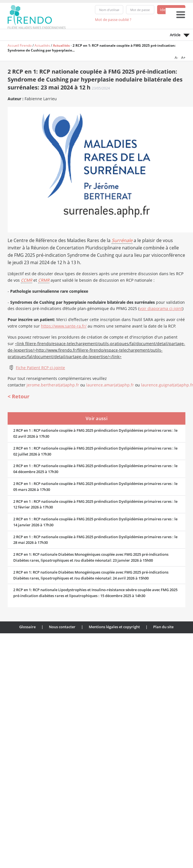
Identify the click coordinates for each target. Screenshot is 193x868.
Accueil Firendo (20, 45)
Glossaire (27, 627)
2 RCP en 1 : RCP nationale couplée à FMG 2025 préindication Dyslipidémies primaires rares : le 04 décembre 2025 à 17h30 (95, 469)
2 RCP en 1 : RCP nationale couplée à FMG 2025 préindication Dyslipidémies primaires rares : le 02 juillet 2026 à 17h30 (95, 451)
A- (176, 57)
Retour (21, 396)
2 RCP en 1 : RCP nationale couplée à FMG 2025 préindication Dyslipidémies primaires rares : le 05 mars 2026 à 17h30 (95, 487)
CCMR (27, 280)
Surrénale (122, 240)
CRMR (44, 280)
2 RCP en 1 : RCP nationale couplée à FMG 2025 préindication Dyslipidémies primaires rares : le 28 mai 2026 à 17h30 (95, 540)
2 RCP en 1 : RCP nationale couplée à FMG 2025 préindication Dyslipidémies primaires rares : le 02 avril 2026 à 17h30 (95, 433)
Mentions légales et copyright (114, 627)
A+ (183, 57)
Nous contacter (62, 627)
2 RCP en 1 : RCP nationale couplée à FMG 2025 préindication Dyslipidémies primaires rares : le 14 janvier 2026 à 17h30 (95, 522)
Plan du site (163, 627)
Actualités (42, 45)
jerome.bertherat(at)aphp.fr (53, 385)
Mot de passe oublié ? (113, 20)
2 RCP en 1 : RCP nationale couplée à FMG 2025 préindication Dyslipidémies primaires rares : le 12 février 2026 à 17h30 (95, 504)
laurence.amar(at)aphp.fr (110, 385)
